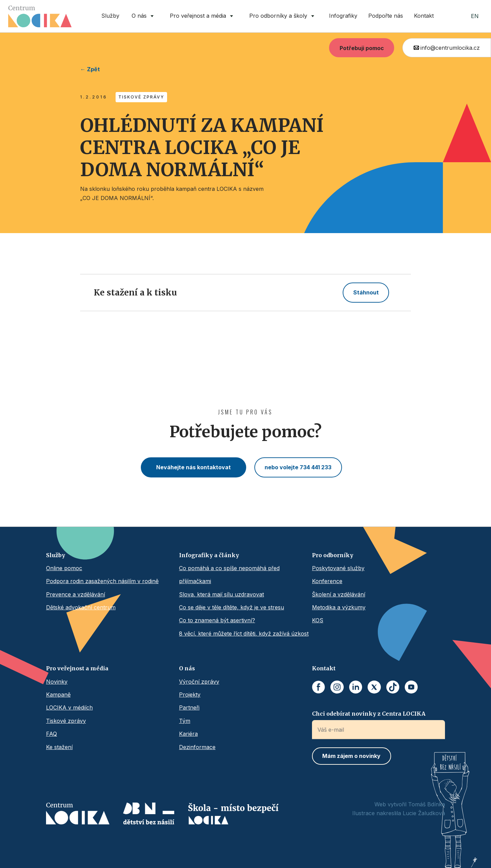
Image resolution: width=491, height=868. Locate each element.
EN (475, 16)
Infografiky (343, 16)
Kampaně (58, 695)
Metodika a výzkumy (339, 607)
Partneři (189, 707)
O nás (187, 668)
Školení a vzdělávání (339, 594)
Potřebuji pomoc (362, 48)
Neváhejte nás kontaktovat (194, 467)
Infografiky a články (209, 555)
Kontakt (424, 16)
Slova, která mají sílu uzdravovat (221, 594)
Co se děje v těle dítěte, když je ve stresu (232, 607)
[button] (144, 16)
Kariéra (188, 734)
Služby (110, 16)
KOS (318, 620)
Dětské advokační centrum (81, 607)
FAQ (51, 734)
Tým (185, 721)
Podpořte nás (386, 16)
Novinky (57, 682)
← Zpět (90, 69)
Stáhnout (366, 292)
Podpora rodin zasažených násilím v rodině (102, 581)
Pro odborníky (333, 555)
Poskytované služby (338, 568)
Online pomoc (64, 568)
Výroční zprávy (199, 682)
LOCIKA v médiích (69, 707)
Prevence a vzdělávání (76, 594)
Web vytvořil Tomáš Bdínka (410, 804)
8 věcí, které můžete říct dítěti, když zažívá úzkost (244, 634)
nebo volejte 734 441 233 (298, 467)
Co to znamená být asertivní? (217, 620)
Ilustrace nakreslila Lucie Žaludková (399, 813)
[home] (40, 16)
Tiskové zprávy (66, 721)
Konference (327, 581)
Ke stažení (59, 747)
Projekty (190, 695)
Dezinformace (197, 747)
